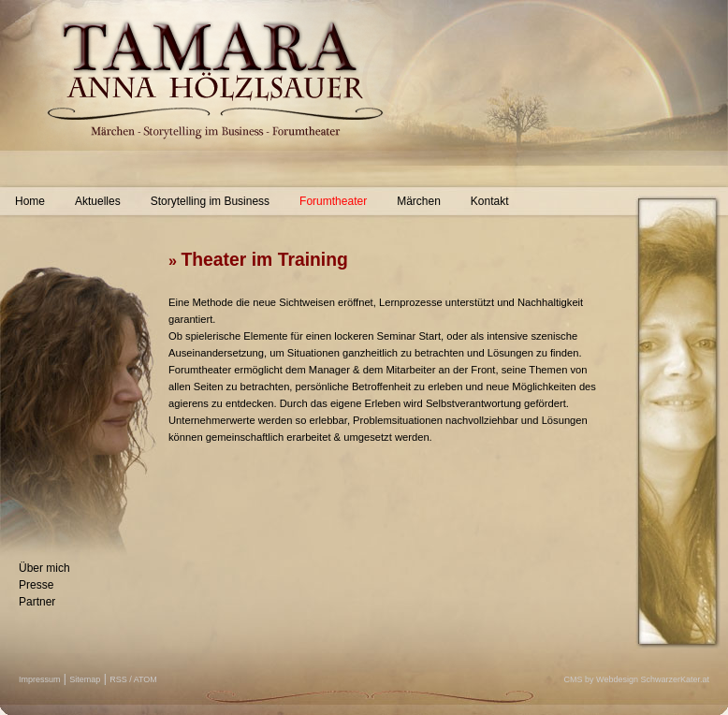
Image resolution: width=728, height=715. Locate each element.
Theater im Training (264, 259)
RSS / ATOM (133, 679)
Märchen (419, 201)
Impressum (40, 679)
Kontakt (490, 201)
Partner (37, 602)
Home (30, 201)
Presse (36, 585)
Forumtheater (333, 201)
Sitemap (85, 679)
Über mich (44, 568)
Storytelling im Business (210, 201)
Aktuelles (98, 201)
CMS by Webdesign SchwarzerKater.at (637, 679)
